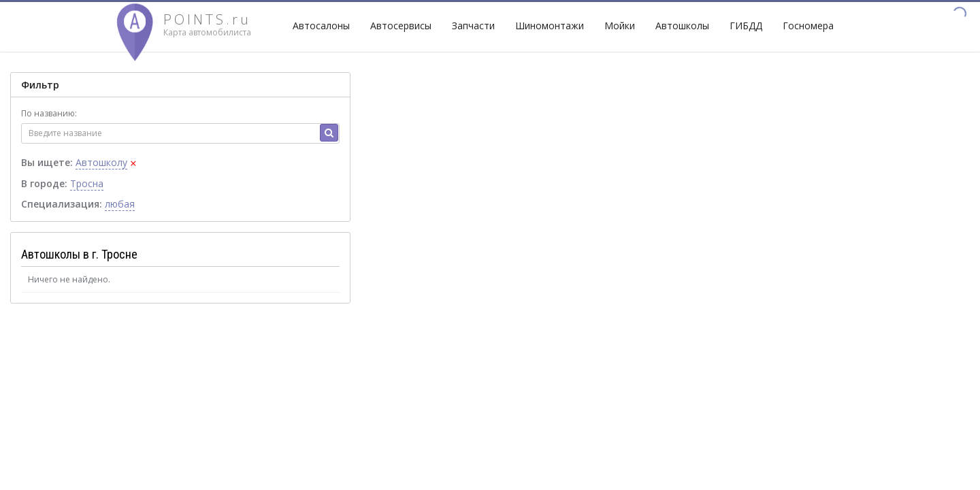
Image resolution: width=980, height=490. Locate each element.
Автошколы (682, 26)
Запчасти (473, 26)
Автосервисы (401, 26)
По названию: (49, 113)
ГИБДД (746, 26)
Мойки (620, 26)
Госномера (808, 26)
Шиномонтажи (550, 26)
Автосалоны (321, 26)
